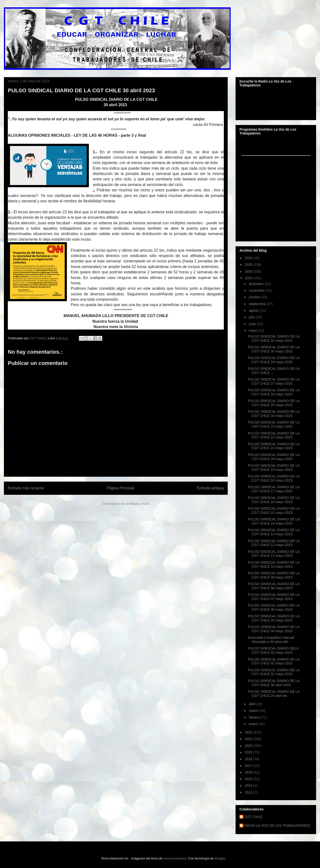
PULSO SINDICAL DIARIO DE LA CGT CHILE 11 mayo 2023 (274, 554)
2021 (249, 739)
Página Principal (120, 488)
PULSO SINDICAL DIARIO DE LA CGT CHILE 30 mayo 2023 (274, 349)
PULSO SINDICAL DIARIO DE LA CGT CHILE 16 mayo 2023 (274, 500)
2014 (249, 785)
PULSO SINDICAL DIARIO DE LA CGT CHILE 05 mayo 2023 (274, 618)
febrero (255, 717)
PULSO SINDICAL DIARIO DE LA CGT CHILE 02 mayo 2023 (274, 661)
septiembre (258, 304)
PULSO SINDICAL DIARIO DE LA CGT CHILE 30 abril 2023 (274, 683)
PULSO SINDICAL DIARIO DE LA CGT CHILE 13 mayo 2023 (274, 532)
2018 (249, 759)
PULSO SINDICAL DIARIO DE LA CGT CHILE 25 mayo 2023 (274, 403)
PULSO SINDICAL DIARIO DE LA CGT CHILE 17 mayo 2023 (274, 489)
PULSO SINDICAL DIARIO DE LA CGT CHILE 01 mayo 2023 (274, 672)
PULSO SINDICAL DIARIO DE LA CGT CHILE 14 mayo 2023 (274, 521)
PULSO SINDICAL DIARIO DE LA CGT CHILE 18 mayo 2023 (274, 478)
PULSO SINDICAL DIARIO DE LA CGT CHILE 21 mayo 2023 (274, 446)
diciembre (257, 284)
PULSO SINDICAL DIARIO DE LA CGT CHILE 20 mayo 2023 (274, 457)
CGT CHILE (253, 817)
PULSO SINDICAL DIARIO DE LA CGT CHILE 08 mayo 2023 (274, 586)
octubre (255, 297)
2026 (249, 258)
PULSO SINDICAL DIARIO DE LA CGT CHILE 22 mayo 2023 (274, 435)
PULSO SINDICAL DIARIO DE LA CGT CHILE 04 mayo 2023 (274, 629)
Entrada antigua (210, 488)
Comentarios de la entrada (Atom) (126, 504)
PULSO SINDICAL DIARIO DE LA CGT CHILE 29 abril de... (274, 694)
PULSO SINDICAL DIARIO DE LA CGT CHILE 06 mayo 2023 (274, 607)
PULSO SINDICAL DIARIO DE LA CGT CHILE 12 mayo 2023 (274, 543)
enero (254, 724)
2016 (249, 772)
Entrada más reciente (26, 488)
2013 (249, 792)
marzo (254, 711)
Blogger (220, 858)
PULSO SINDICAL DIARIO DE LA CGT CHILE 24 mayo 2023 (274, 414)
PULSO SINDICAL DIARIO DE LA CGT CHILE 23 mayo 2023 (274, 424)
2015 (249, 779)
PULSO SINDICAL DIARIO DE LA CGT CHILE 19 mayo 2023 (274, 468)
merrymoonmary (175, 858)
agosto (254, 310)
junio (253, 324)
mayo (253, 331)
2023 (249, 278)
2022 (249, 732)
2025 (249, 265)
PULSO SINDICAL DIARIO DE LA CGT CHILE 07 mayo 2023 (274, 597)
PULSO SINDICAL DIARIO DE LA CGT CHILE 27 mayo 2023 (274, 381)
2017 (249, 766)
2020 (249, 746)
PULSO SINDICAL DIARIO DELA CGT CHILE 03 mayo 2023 (273, 650)
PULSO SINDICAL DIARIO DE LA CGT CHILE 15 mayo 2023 (274, 511)
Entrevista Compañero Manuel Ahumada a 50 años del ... (271, 640)
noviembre (257, 290)
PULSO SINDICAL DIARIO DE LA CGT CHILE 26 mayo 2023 (274, 392)
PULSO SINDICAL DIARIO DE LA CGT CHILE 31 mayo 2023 (274, 338)
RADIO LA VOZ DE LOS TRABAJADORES (277, 826)
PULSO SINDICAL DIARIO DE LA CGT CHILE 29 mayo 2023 (274, 360)
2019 (249, 752)
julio (252, 317)
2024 (249, 271)
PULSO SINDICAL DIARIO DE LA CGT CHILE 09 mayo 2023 (274, 575)
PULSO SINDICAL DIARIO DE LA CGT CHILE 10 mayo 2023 (274, 564)
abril (252, 704)
